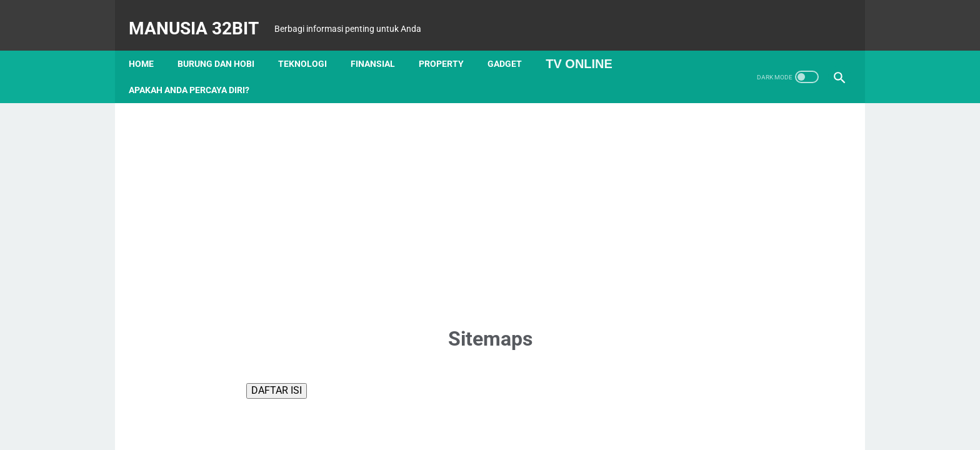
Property (450, 43)
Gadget (513, 43)
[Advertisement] (490, 192)
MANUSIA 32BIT (202, 15)
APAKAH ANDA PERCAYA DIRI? (198, 69)
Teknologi (311, 43)
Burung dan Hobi (225, 43)
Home (150, 43)
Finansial (382, 43)
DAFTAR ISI (277, 370)
